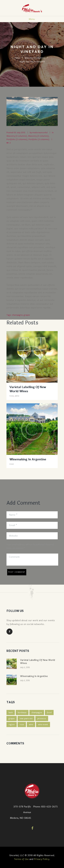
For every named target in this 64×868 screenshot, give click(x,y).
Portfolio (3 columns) (39, 139)
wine (17, 396)
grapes (27, 315)
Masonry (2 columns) (35, 58)
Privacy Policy (42, 859)
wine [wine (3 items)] (31, 725)
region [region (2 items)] (12, 725)
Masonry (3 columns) (38, 136)
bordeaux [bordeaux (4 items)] (22, 712)
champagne (17, 315)
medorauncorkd (40, 133)
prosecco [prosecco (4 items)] (42, 718)
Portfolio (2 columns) (17, 139)
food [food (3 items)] (49, 712)
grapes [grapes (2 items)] (12, 718)
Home (17, 58)
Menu (32, 19)
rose (12, 396)
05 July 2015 (19, 133)
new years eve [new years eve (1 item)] (26, 718)
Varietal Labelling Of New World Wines (28, 389)
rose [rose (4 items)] (22, 725)
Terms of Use (21, 859)
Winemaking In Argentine (28, 459)
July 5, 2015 (25, 667)
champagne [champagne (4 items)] (37, 712)
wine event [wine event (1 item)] (43, 725)
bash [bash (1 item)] (11, 712)
